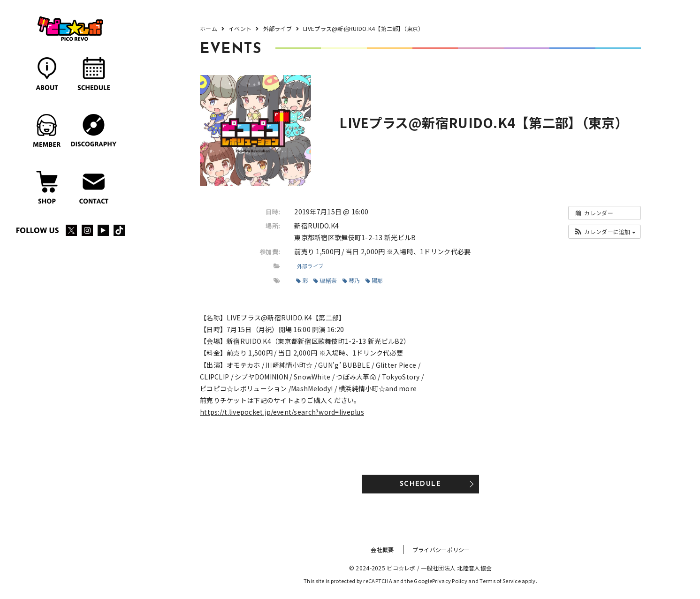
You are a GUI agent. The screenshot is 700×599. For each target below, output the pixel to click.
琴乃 (351, 280)
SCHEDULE (420, 484)
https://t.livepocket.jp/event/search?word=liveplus (282, 412)
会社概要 (382, 550)
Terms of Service (500, 581)
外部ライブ (310, 266)
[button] (605, 232)
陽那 (374, 280)
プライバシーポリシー (441, 550)
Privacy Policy (450, 581)
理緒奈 (325, 280)
